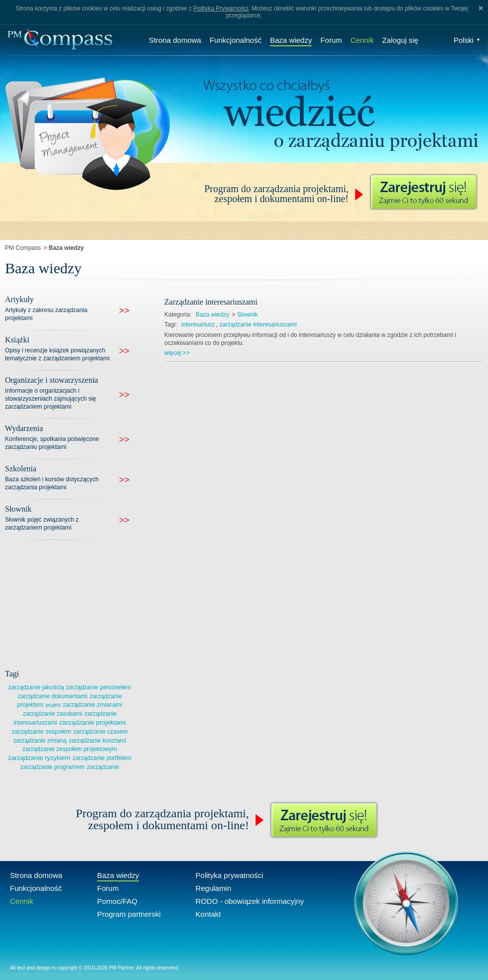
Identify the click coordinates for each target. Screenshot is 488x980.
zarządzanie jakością (36, 687)
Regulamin (214, 888)
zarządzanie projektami (93, 722)
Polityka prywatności (230, 875)
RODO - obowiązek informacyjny (250, 901)
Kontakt (208, 914)
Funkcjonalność (236, 40)
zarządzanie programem (53, 767)
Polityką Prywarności (221, 8)
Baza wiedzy (291, 40)
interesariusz (198, 325)
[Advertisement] (80, 603)
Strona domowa (175, 40)
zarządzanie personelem (99, 687)
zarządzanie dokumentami (52, 696)
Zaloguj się (400, 40)
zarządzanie (103, 767)
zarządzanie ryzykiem (39, 758)
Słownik (247, 315)
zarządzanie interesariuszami (258, 325)
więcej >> (177, 353)
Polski (467, 40)
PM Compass (23, 248)
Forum (331, 40)
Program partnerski (129, 914)
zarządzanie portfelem (102, 758)
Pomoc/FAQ (117, 901)
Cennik (362, 40)
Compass (60, 40)
